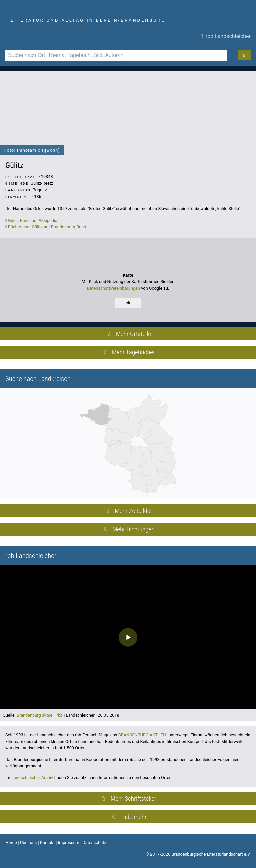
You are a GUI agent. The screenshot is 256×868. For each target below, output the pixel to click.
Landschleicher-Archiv (32, 778)
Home (11, 842)
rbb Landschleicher (226, 36)
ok (128, 303)
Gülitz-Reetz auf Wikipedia (31, 221)
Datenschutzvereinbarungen (113, 288)
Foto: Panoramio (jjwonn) (32, 150)
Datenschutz (94, 842)
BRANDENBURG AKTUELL (143, 735)
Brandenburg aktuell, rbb (40, 715)
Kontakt (47, 842)
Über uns (28, 842)
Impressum (68, 842)
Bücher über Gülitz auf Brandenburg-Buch (46, 227)
